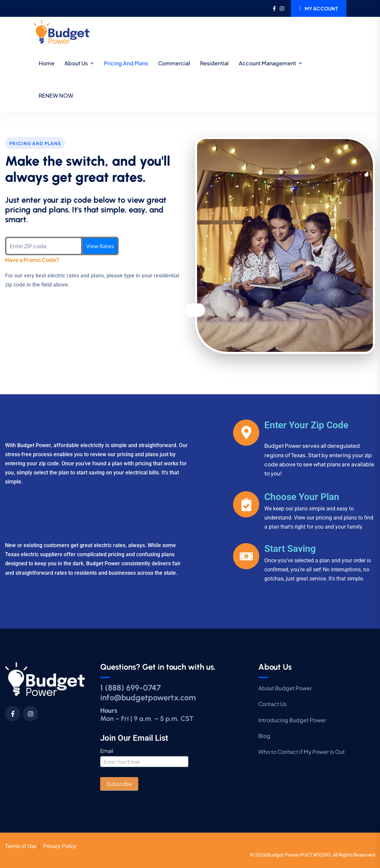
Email (107, 751)
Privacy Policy (60, 846)
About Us (76, 63)
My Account (319, 8)
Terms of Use (21, 846)
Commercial (174, 63)
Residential (214, 63)
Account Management (267, 63)
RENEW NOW (56, 95)
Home (47, 63)
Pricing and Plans (126, 63)
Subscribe (119, 784)
